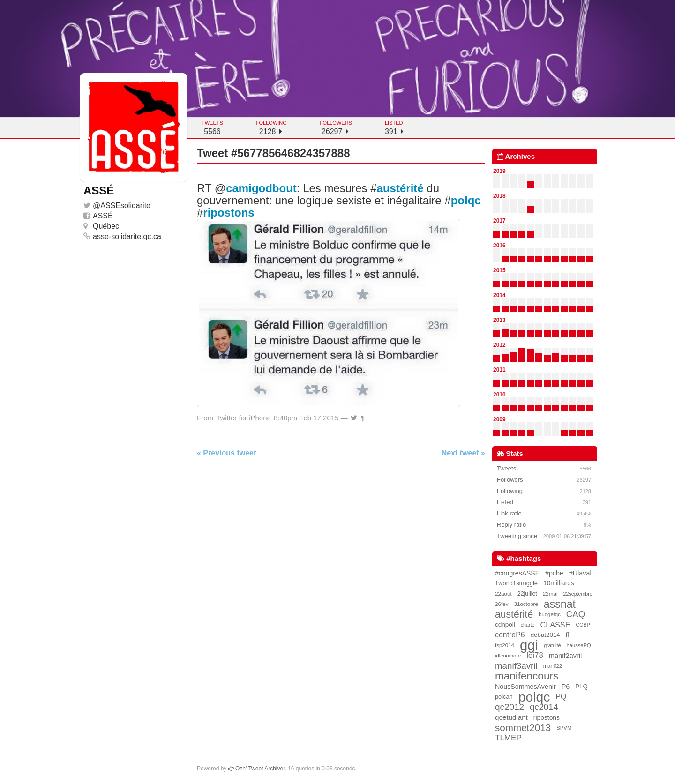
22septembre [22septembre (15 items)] (578, 594)
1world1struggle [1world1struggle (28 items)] (516, 583)
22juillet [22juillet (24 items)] (527, 594)
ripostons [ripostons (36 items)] (547, 717)
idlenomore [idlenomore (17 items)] (508, 656)
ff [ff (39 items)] (568, 635)
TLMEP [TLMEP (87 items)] (508, 738)
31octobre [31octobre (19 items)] (526, 604)
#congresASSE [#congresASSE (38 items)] (517, 573)
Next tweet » (463, 453)
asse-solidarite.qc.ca (127, 236)
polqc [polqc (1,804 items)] (534, 697)
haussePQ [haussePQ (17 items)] (579, 645)
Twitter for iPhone (244, 418)
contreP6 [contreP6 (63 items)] (510, 635)
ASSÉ (103, 216)
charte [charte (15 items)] (528, 625)
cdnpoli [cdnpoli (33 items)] (505, 624)
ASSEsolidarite (125, 205)
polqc (466, 200)
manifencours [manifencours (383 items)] (527, 676)
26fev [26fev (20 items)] (502, 604)
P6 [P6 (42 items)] (566, 687)
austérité (400, 188)
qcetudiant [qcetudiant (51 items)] (511, 717)
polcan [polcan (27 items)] (504, 697)
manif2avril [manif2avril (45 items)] (566, 656)
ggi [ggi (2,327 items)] (529, 645)
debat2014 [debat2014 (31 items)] (545, 635)
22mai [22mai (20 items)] (550, 594)
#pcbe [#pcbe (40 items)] (554, 573)
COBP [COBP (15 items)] (583, 625)
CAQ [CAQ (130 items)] (576, 614)
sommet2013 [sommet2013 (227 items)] (523, 728)
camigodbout (261, 188)
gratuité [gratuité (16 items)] (552, 645)
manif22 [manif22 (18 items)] (553, 666)
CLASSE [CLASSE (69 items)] (555, 625)
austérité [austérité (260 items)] (514, 614)
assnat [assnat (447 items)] (560, 604)
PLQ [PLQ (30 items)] (581, 686)
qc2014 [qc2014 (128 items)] (544, 707)
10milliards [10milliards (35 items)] (559, 583)
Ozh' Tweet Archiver (257, 769)
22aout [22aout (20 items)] (503, 594)
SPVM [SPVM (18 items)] (564, 728)
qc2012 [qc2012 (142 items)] (510, 707)
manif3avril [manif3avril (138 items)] (516, 666)
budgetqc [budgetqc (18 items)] (550, 614)
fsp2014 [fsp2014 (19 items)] (505, 645)
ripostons (229, 213)
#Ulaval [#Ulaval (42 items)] (580, 573)
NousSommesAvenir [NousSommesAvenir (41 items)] (525, 687)
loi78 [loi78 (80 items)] (535, 655)
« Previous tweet (226, 453)
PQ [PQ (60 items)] (561, 697)
